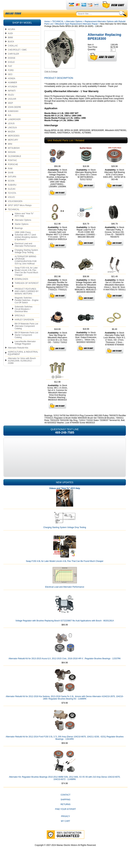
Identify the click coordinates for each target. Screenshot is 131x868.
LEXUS (11, 132)
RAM (10, 177)
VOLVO (11, 205)
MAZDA (11, 140)
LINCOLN (12, 136)
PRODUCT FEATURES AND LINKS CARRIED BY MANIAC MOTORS (27, 299)
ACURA (11, 37)
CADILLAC (13, 54)
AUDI (10, 41)
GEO (10, 82)
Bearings (19, 236)
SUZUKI (12, 197)
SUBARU (12, 193)
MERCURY (13, 148)
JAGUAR (12, 107)
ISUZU (11, 103)
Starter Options (22, 232)
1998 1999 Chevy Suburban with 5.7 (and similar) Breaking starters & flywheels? (26, 244)
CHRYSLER (13, 62)
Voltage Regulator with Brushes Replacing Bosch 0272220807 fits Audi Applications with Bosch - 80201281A (65, 629)
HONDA (12, 86)
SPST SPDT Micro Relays (20, 213)
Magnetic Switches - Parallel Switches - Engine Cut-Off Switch (27, 308)
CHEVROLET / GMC (17, 58)
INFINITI (12, 99)
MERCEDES (14, 144)
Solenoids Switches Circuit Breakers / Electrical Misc (24, 317)
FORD (11, 78)
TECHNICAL (14, 217)
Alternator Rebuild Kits (18, 356)
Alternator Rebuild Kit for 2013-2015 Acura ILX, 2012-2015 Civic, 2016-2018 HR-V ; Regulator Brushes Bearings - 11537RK (65, 667)
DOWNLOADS (21, 287)
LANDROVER (14, 127)
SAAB (11, 181)
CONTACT (65, 803)
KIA (9, 123)
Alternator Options (23, 228)
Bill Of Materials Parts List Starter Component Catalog (26, 343)
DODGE (12, 66)
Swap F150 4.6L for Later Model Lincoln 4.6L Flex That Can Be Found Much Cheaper (26, 279)
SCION (11, 189)
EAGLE (11, 70)
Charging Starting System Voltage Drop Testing (26, 259)
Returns (65, 812)
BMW (10, 46)
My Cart (65, 829)
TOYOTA (12, 201)
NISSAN (12, 160)
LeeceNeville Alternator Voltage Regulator (25, 351)
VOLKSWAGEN (15, 209)
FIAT (10, 74)
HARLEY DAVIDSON (24, 328)
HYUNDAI (12, 95)
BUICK (11, 50)
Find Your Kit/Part (65, 817)
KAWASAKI (13, 119)
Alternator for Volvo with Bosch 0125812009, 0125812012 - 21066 (22, 369)
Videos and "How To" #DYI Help (24, 223)
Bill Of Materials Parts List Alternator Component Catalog (26, 334)
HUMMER (12, 91)
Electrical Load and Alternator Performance (25, 253)
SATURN (12, 185)
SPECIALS (20, 324)
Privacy (65, 824)
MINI (10, 152)
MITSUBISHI (14, 156)
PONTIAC (12, 168)
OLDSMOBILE (14, 164)
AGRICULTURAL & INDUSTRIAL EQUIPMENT (23, 361)
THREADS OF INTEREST (27, 291)
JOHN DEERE (14, 115)
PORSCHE (13, 172)
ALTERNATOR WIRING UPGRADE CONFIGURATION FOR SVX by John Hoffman (26, 268)
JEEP (10, 111)
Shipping (65, 808)
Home (47, 30)
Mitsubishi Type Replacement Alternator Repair (77, 32)
